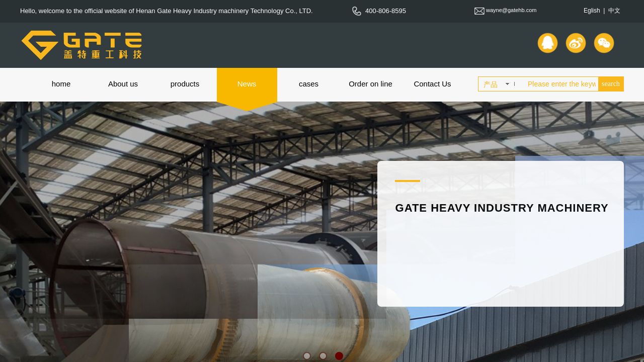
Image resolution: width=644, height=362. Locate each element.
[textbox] (561, 84)
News (247, 84)
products (185, 84)
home (61, 84)
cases (309, 84)
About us (123, 84)
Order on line (371, 84)
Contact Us (432, 84)
